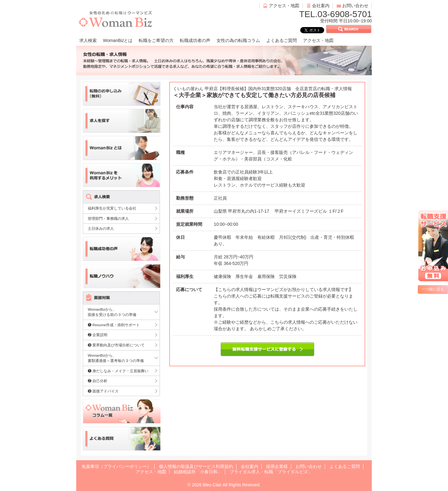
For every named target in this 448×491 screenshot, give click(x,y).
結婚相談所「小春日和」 (198, 472)
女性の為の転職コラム (238, 40)
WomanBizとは (118, 40)
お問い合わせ (355, 6)
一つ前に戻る (433, 289)
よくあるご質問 (282, 40)
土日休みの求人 (101, 228)
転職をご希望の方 (156, 40)
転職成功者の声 (195, 40)
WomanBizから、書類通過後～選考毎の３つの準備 (116, 358)
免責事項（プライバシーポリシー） (116, 466)
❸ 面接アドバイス (103, 391)
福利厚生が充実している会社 (112, 208)
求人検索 (88, 40)
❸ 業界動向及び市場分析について (116, 345)
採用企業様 (277, 466)
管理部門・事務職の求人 (108, 218)
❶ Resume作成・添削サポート (114, 325)
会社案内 (321, 6)
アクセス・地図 (284, 6)
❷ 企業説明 (98, 335)
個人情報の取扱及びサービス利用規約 (196, 466)
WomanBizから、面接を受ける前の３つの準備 (112, 312)
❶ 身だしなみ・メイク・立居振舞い (118, 371)
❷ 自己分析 (98, 381)
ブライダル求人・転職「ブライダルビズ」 (271, 472)
